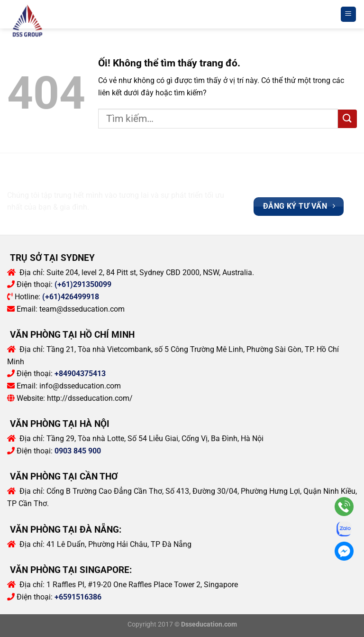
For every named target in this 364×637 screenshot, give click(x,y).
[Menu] (349, 14)
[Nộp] (347, 119)
